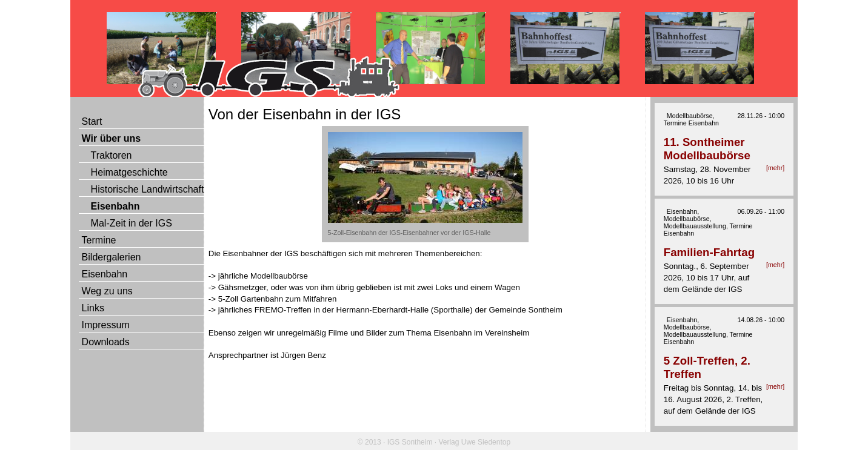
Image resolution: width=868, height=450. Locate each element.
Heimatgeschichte (129, 172)
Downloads (106, 342)
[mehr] (775, 168)
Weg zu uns (107, 291)
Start (92, 121)
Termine (99, 240)
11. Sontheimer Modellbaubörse (707, 149)
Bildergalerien (112, 257)
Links (93, 308)
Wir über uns (112, 138)
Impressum (106, 325)
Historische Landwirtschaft (148, 189)
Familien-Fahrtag (709, 252)
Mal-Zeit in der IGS (132, 223)
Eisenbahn (115, 206)
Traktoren (112, 155)
